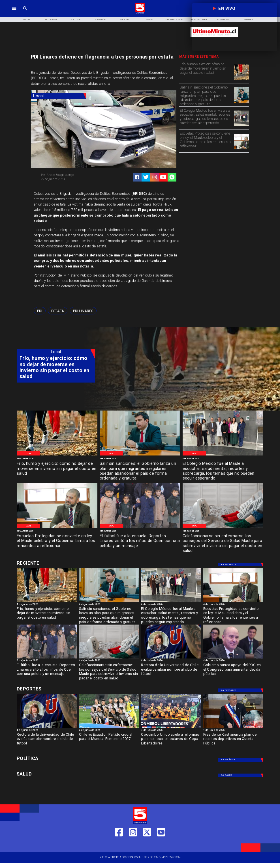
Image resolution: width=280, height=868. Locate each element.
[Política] (76, 20)
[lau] (171, 658)
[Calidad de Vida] (174, 20)
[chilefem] (109, 727)
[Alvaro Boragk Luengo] (71, 175)
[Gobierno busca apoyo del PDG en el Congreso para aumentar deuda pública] (233, 671)
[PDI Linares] (83, 311)
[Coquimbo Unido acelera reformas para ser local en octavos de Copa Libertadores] (171, 740)
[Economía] (100, 20)
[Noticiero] (51, 20)
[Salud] (150, 20)
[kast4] (233, 727)
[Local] (58, 96)
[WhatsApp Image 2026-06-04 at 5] (241, 80)
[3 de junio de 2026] (171, 730)
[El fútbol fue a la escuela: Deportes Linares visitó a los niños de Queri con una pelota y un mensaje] (140, 541)
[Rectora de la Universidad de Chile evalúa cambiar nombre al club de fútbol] (171, 671)
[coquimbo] (171, 727)
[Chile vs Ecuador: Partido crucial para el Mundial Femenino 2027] (109, 740)
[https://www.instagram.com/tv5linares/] (155, 177)
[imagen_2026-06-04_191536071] (223, 528)
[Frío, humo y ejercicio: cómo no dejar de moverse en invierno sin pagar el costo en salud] (206, 72)
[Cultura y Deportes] (56, 564)
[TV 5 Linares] (25, 13)
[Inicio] (26, 20)
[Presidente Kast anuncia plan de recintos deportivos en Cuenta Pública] (233, 740)
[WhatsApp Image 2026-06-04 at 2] (140, 528)
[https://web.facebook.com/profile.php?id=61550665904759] (119, 845)
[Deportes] (242, 564)
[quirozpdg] (233, 658)
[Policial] (125, 20)
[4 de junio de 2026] (57, 459)
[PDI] (40, 311)
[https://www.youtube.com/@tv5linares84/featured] (163, 177)
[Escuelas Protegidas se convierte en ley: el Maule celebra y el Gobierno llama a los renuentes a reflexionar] (206, 141)
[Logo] (140, 13)
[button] (40, 311)
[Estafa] (58, 311)
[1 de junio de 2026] (233, 730)
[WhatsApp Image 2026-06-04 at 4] (241, 103)
